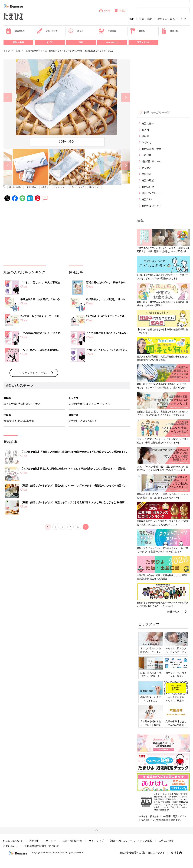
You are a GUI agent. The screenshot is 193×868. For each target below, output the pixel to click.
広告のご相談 (166, 841)
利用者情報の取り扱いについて (42, 846)
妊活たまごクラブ (77, 187)
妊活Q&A (147, 199)
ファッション (59, 187)
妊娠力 (145, 136)
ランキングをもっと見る (34, 373)
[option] (67, 97)
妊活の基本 (31, 187)
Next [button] (126, 98)
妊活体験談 (148, 180)
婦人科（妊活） (15, 187)
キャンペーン (112, 42)
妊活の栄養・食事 (152, 149)
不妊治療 (147, 155)
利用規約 (34, 841)
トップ (7, 51)
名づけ (75, 31)
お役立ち (45, 187)
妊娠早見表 (15, 31)
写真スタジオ (143, 42)
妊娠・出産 (146, 19)
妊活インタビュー (152, 193)
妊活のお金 (148, 187)
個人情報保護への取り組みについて (142, 853)
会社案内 (176, 853)
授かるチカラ (94, 187)
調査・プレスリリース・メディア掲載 (131, 841)
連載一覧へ (174, 612)
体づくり (147, 142)
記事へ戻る (67, 141)
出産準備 (107, 31)
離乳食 (137, 31)
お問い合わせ (11, 846)
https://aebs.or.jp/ (161, 810)
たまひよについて (13, 841)
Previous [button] (8, 98)
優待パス (169, 31)
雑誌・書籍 (18, 42)
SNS (81, 42)
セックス (147, 168)
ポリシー (51, 841)
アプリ (50, 42)
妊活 (184, 19)
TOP (131, 19)
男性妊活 (147, 174)
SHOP (105, 10)
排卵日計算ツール (152, 161)
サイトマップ (96, 841)
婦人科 (145, 130)
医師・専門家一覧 (72, 841)
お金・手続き (47, 31)
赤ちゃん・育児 (166, 19)
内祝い (120, 10)
